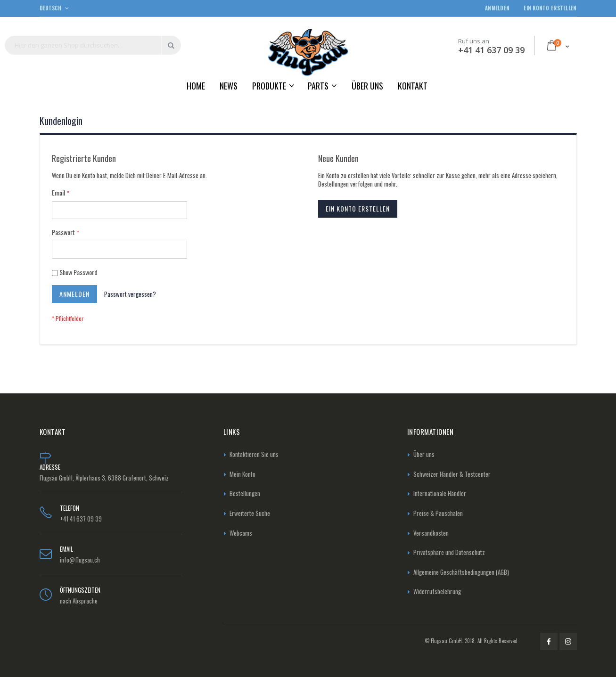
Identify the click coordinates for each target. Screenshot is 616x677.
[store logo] (308, 52)
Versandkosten (431, 533)
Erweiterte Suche (250, 513)
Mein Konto (242, 474)
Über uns (424, 454)
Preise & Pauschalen (438, 513)
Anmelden (497, 8)
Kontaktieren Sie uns (254, 454)
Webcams (241, 533)
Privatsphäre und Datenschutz (449, 552)
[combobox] (93, 45)
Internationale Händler (440, 493)
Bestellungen (245, 493)
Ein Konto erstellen (550, 8)
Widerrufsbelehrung (437, 591)
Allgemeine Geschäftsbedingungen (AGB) (461, 572)
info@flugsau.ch (80, 560)
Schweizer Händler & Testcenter (452, 474)
